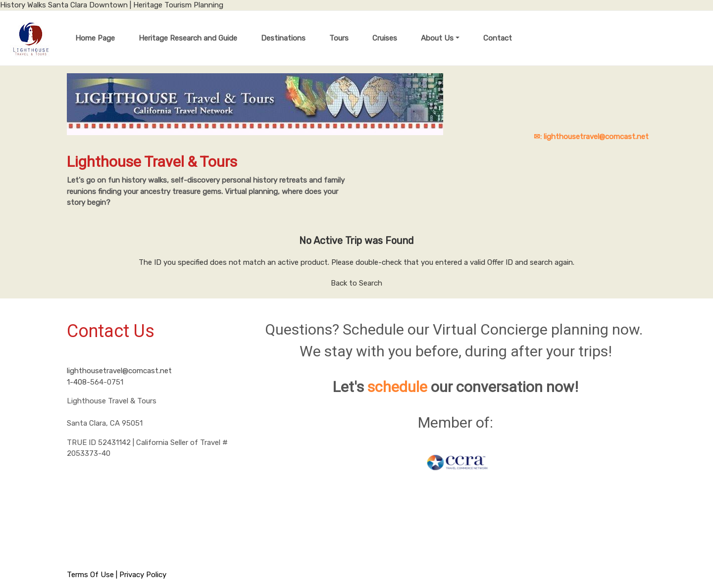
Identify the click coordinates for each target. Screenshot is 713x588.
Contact (498, 38)
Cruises (385, 38)
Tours (339, 38)
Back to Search (356, 283)
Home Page (95, 38)
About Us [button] (437, 38)
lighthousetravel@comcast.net (119, 371)
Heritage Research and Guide (188, 38)
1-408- (78, 382)
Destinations (283, 38)
